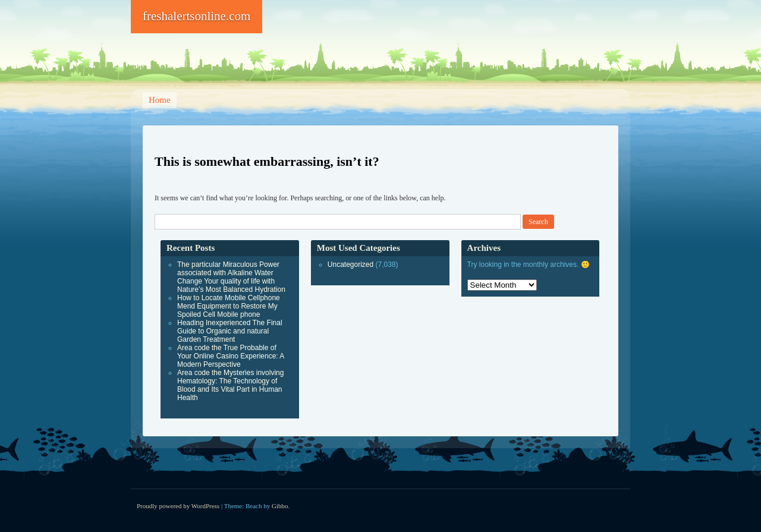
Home (160, 100)
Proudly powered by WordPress (178, 506)
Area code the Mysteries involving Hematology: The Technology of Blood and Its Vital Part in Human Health (230, 385)
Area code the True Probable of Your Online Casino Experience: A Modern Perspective (231, 356)
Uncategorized (350, 265)
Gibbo (280, 506)
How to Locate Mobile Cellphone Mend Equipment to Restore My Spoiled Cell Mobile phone (229, 306)
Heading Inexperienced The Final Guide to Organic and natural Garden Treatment (230, 331)
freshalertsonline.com (196, 16)
